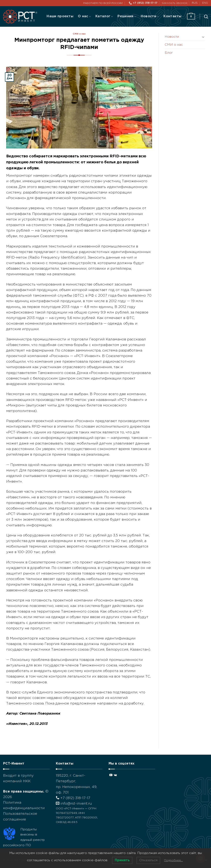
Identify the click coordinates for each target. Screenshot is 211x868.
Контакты (172, 16)
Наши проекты (60, 16)
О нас (84, 17)
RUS (195, 3)
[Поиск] (206, 17)
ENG (205, 3)
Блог (169, 53)
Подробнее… (173, 860)
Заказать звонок (175, 3)
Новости (150, 17)
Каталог (104, 17)
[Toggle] (203, 37)
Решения (127, 17)
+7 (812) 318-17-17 (73, 798)
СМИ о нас (79, 34)
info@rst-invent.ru (74, 804)
